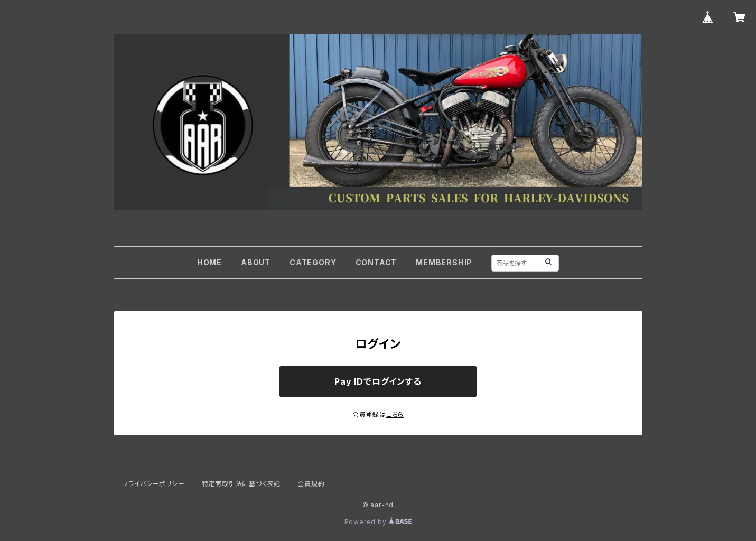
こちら (395, 414)
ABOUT (256, 262)
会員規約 (311, 484)
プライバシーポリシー (154, 484)
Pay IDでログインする (378, 381)
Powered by (378, 522)
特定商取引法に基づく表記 (241, 484)
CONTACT (376, 262)
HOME (209, 262)
